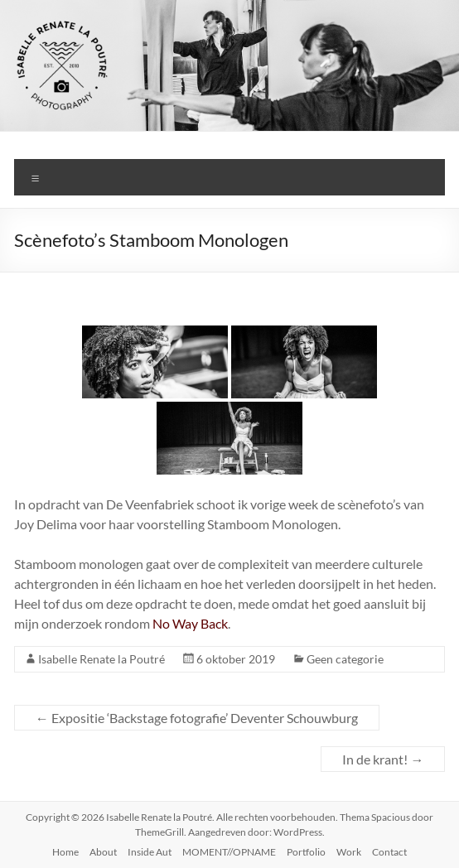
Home (65, 852)
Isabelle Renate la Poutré (101, 659)
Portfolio (306, 852)
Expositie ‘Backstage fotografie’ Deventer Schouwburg (197, 718)
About (103, 852)
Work (349, 852)
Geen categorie (345, 659)
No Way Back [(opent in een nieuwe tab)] (190, 623)
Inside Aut (150, 852)
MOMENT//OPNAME (229, 852)
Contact (389, 852)
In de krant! (383, 759)
